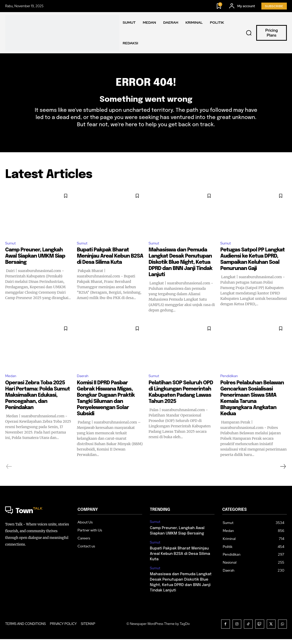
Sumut (11, 251)
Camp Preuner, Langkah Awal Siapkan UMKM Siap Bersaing (35, 264)
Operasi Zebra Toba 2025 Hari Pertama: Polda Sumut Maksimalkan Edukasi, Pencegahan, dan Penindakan (37, 404)
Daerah (84, 384)
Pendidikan (231, 384)
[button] (249, 33)
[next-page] (283, 475)
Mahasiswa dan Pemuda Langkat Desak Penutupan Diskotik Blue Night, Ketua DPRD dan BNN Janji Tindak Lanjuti (181, 270)
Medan (12, 384)
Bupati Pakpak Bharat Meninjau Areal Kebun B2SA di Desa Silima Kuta (110, 264)
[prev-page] (9, 475)
